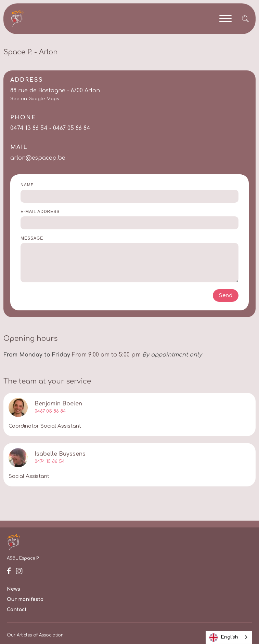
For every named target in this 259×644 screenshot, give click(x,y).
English (224, 638)
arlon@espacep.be (38, 158)
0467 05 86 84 (50, 411)
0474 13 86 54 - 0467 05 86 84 (50, 128)
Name (27, 185)
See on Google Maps (35, 99)
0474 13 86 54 (50, 461)
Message (32, 238)
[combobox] (229, 637)
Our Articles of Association (35, 635)
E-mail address (40, 212)
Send (226, 296)
